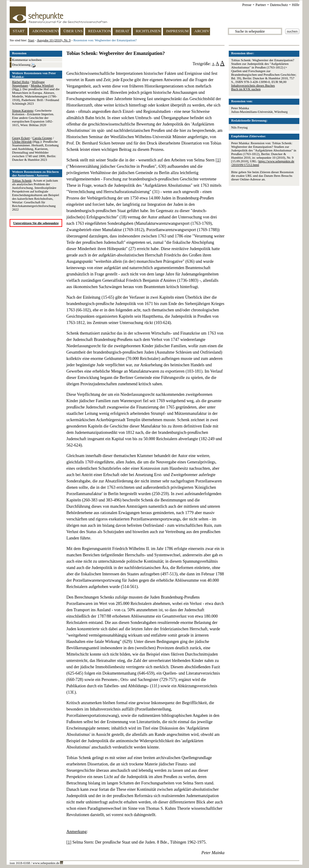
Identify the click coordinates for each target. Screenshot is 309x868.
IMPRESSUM (177, 31)
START (19, 31)
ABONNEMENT (45, 31)
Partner (261, 5)
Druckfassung (24, 65)
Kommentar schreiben (27, 60)
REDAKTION (100, 31)
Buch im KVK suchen (246, 89)
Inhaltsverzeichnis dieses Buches (253, 85)
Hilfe (296, 5)
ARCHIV (202, 31)
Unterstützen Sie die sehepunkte (36, 223)
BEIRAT (123, 31)
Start (31, 40)
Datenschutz (279, 5)
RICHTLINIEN (148, 31)
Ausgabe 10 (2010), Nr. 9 (54, 40)
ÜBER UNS (73, 31)
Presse (247, 5)
